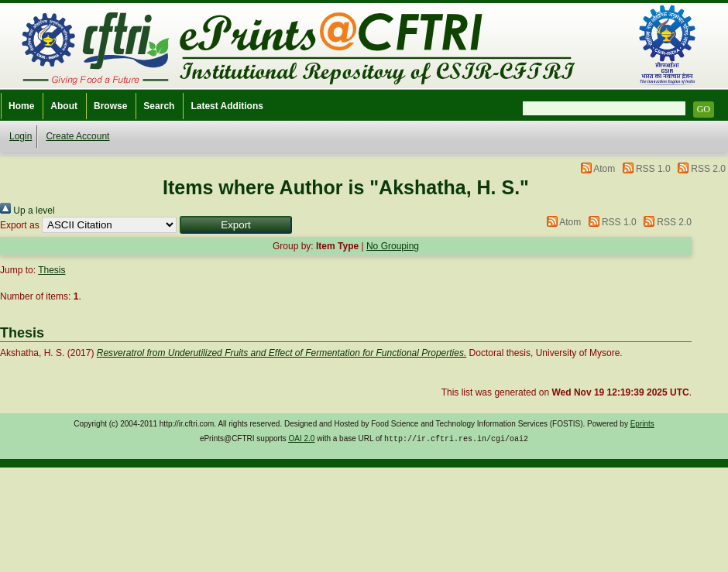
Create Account (77, 136)
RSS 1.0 (653, 169)
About (64, 106)
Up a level (27, 211)
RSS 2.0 (708, 169)
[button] (236, 225)
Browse (110, 106)
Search (159, 106)
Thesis (52, 270)
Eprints (642, 424)
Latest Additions (227, 106)
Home (21, 106)
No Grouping (393, 246)
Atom (604, 169)
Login (21, 136)
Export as (20, 225)
